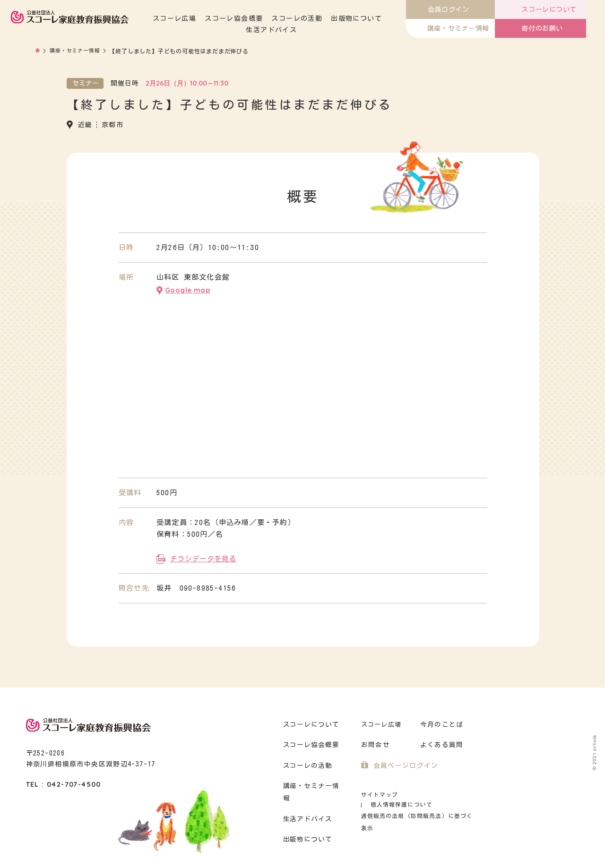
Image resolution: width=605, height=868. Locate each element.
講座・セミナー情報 (77, 51)
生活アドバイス (295, 30)
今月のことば (441, 722)
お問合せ (375, 743)
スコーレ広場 (198, 18)
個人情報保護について (440, 793)
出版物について (380, 18)
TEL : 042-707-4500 (64, 782)
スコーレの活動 (320, 18)
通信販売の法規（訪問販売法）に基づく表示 (418, 804)
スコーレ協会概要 (257, 18)
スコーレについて (310, 722)
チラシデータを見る (203, 556)
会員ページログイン (404, 764)
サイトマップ (378, 793)
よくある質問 (441, 743)
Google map (187, 289)
